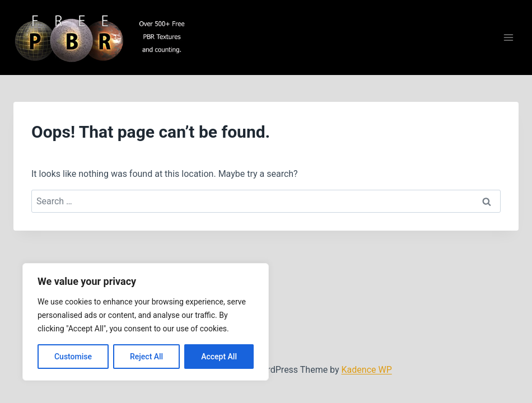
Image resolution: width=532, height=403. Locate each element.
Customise (73, 357)
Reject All (146, 357)
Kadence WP (367, 370)
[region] (146, 322)
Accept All (219, 357)
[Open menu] (508, 38)
